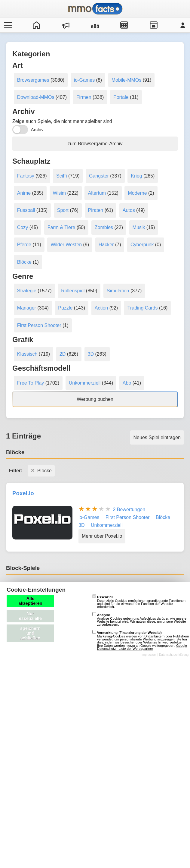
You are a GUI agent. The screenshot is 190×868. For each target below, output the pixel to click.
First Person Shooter (39, 325)
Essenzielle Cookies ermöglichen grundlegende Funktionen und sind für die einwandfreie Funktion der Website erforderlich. (139, 602)
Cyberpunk (142, 245)
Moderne (137, 193)
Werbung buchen (95, 399)
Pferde (24, 245)
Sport (63, 210)
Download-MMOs (36, 97)
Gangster (99, 176)
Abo (127, 383)
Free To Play (31, 383)
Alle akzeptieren (30, 601)
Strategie (27, 291)
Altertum (97, 193)
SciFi (62, 176)
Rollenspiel (73, 291)
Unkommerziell (85, 383)
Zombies (104, 227)
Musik (139, 227)
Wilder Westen (66, 245)
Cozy (23, 227)
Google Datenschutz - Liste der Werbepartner (142, 647)
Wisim (60, 193)
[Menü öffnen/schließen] (7, 25)
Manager (27, 308)
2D (63, 354)
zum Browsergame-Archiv (95, 144)
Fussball (26, 210)
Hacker (106, 245)
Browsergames (33, 80)
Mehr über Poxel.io (102, 536)
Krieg (136, 176)
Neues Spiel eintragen (157, 437)
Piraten (96, 210)
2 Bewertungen (129, 509)
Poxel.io (23, 493)
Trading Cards (143, 308)
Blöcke (24, 262)
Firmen (84, 97)
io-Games (84, 80)
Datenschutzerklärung (174, 655)
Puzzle (65, 308)
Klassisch (27, 354)
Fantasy (26, 176)
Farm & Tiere (61, 227)
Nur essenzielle (30, 616)
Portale (121, 97)
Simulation (118, 291)
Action (101, 308)
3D (91, 354)
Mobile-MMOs (127, 80)
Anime (24, 193)
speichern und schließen (30, 633)
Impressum (149, 655)
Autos (129, 210)
